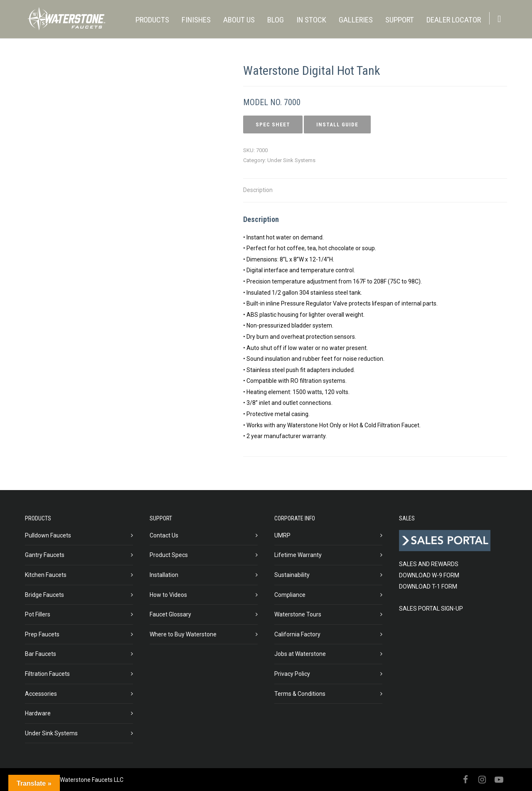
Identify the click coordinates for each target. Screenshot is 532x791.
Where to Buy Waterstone (183, 634)
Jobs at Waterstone (300, 654)
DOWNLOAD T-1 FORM (428, 586)
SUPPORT (400, 20)
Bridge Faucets (44, 595)
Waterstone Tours (298, 614)
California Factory (297, 634)
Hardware (38, 713)
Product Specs (169, 555)
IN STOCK (311, 20)
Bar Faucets (41, 654)
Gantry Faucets (45, 555)
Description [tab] (258, 190)
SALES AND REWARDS (429, 564)
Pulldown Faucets (48, 535)
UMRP (282, 535)
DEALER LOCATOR (454, 20)
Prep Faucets (42, 634)
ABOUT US (239, 20)
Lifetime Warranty (298, 555)
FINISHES (196, 20)
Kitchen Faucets (46, 575)
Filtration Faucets (47, 674)
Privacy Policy (292, 674)
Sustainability (292, 575)
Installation (164, 575)
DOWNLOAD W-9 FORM (429, 575)
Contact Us (164, 535)
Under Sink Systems (291, 160)
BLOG (276, 20)
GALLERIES (356, 20)
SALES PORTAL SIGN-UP (431, 609)
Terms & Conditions (300, 694)
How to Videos (168, 595)
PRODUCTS (152, 20)
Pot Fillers (38, 614)
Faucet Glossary (170, 614)
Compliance (290, 595)
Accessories (41, 694)
